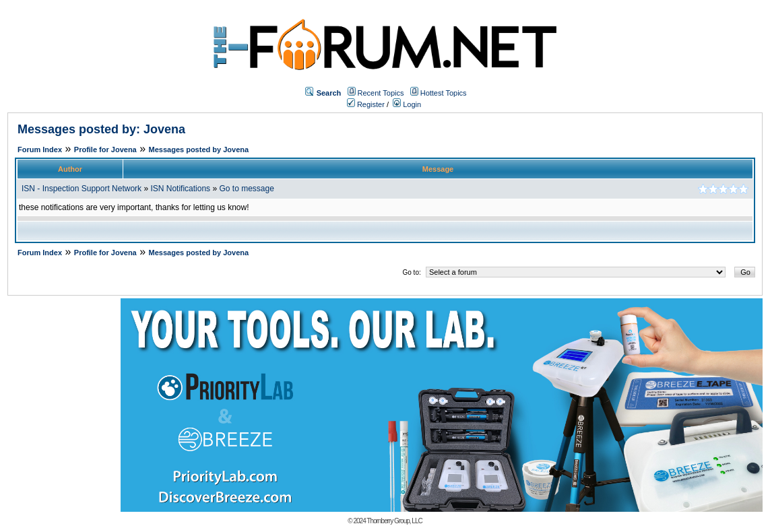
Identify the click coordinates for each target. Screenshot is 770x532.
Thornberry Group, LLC (394, 521)
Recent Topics (381, 93)
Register (366, 104)
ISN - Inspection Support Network (82, 189)
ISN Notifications (180, 189)
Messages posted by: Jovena (101, 129)
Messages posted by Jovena (199, 149)
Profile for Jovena (105, 149)
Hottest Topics (444, 93)
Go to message (246, 189)
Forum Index (40, 149)
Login (407, 104)
